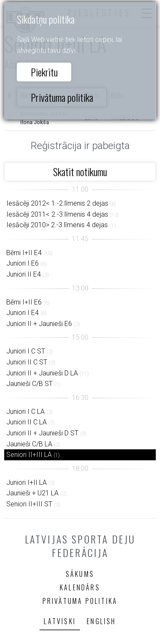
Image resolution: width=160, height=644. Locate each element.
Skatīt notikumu (80, 171)
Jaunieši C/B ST (29, 384)
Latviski (60, 621)
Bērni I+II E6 (24, 302)
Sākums (80, 574)
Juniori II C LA (27, 422)
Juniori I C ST (26, 351)
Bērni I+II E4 (24, 253)
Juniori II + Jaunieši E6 (39, 324)
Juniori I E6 (23, 263)
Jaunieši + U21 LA (32, 493)
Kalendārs (80, 587)
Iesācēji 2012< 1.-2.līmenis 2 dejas (57, 203)
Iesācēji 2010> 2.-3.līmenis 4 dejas (57, 225)
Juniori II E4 (24, 274)
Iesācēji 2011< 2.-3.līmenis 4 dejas (57, 214)
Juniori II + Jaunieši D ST (42, 433)
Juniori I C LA (25, 412)
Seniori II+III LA (29, 455)
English (101, 621)
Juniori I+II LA (27, 482)
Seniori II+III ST (29, 504)
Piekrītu (44, 72)
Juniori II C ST (27, 362)
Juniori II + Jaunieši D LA (42, 373)
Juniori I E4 (23, 313)
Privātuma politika (62, 97)
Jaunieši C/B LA (29, 444)
